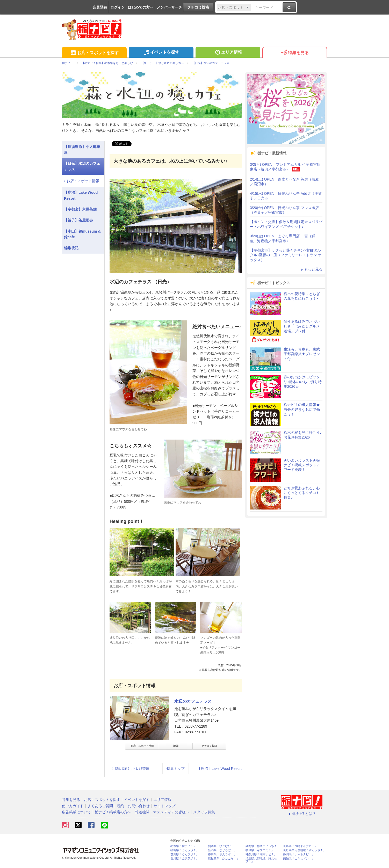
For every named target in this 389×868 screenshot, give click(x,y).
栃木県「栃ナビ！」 (183, 846)
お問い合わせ (139, 806)
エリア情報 (228, 53)
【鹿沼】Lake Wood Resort (219, 769)
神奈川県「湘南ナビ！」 (261, 854)
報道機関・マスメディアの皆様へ (162, 812)
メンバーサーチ (169, 7)
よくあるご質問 (100, 806)
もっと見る (311, 269)
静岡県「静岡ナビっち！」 (263, 846)
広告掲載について (76, 812)
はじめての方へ (141, 7)
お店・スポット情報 (142, 746)
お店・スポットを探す (94, 53)
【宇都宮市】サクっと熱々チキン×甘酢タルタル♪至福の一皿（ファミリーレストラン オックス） (286, 255)
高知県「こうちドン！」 (299, 859)
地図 (176, 746)
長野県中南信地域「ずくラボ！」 (304, 850)
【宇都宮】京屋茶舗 (80, 209)
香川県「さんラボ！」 (222, 854)
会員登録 (100, 7)
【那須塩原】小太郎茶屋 (129, 769)
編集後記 (71, 248)
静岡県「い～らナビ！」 (299, 854)
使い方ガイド (73, 806)
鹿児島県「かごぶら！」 (224, 859)
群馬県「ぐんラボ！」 (185, 854)
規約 (120, 806)
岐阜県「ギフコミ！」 (260, 850)
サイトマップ (164, 806)
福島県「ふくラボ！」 (185, 850)
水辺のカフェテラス (193, 701)
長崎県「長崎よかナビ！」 (300, 846)
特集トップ (176, 769)
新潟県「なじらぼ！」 (222, 850)
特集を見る (295, 53)
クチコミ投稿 (198, 7)
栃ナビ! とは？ (302, 814)
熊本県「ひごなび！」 (222, 846)
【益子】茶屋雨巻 (78, 220)
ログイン (118, 7)
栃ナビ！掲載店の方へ (113, 812)
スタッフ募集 (204, 812)
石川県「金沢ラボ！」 (185, 859)
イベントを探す (161, 53)
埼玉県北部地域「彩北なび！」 (261, 860)
